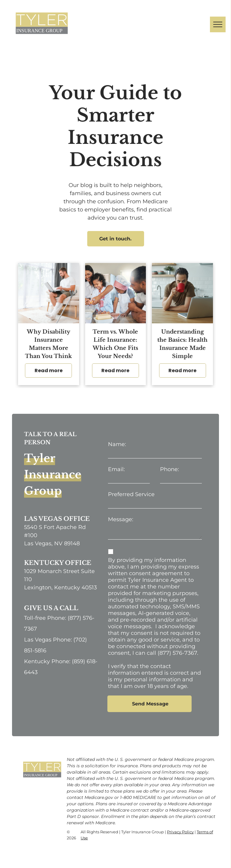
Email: (116, 469)
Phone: (169, 469)
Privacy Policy (180, 832)
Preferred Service (131, 494)
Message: (121, 519)
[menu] (218, 24)
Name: (117, 444)
